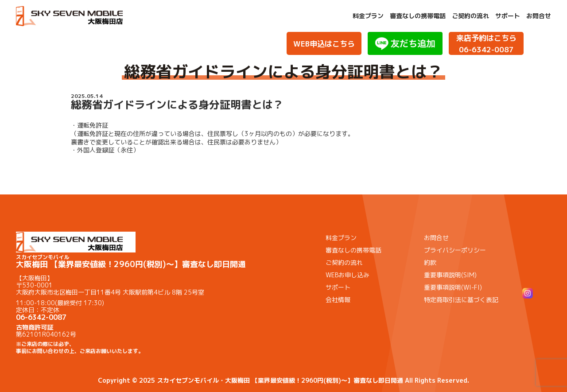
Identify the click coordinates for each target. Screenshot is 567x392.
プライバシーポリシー (455, 250)
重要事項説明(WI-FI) (453, 287)
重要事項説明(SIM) (450, 275)
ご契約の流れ (470, 16)
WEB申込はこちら (324, 44)
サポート (508, 16)
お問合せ (539, 16)
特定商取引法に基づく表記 (461, 300)
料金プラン (368, 16)
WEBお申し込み (348, 275)
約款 (430, 262)
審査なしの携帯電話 (418, 16)
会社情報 (338, 300)
